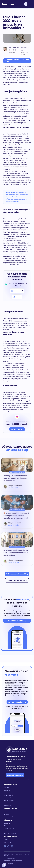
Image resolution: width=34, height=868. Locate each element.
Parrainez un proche (9, 803)
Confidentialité (11, 858)
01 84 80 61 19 (7, 842)
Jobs (5, 831)
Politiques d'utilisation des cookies (13, 861)
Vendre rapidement (9, 801)
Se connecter (7, 806)
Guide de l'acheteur (9, 817)
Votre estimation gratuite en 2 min (17, 61)
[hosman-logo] (8, 4)
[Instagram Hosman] (8, 846)
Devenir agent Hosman (10, 833)
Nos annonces (8, 812)
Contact (6, 840)
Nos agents (7, 790)
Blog (5, 826)
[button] (4, 865)
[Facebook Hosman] (5, 846)
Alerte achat (7, 814)
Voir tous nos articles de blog (17, 574)
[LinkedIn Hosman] (12, 846)
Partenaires (7, 823)
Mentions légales (8, 863)
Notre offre (6, 788)
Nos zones (6, 793)
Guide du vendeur (9, 795)
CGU (5, 858)
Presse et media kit (9, 828)
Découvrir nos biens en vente (17, 580)
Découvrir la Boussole (15, 775)
